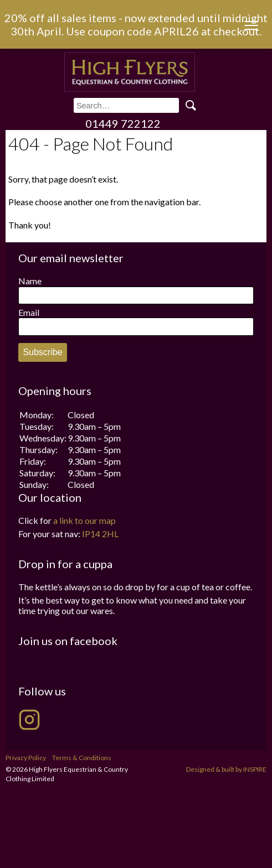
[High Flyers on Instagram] (29, 720)
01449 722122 (123, 123)
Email (29, 312)
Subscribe (42, 352)
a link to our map (84, 520)
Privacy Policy (26, 758)
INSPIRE (255, 769)
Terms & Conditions (82, 758)
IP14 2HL (100, 534)
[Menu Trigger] (251, 25)
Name (30, 281)
